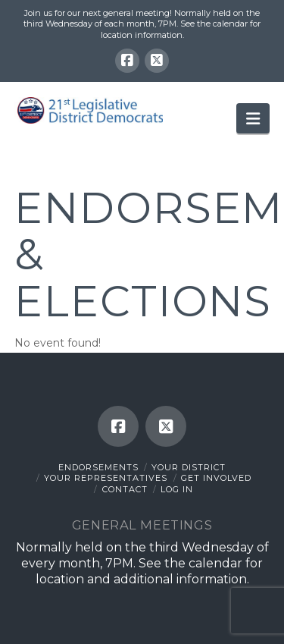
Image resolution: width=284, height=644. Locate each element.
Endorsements (98, 467)
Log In (177, 489)
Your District (189, 467)
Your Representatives (106, 478)
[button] (253, 118)
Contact (125, 489)
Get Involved (216, 478)
